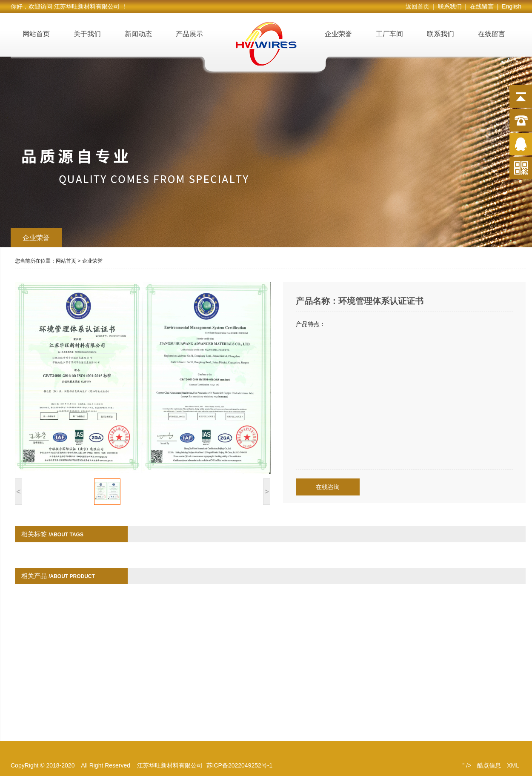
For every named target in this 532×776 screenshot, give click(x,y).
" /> (467, 765)
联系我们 (440, 34)
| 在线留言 (481, 6)
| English (509, 6)
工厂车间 (389, 34)
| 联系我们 (449, 6)
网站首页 (36, 34)
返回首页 (419, 6)
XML (513, 765)
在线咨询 (328, 487)
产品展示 (189, 34)
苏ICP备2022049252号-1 (240, 765)
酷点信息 (489, 765)
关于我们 (87, 34)
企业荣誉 (338, 34)
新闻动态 (138, 34)
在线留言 (492, 34)
